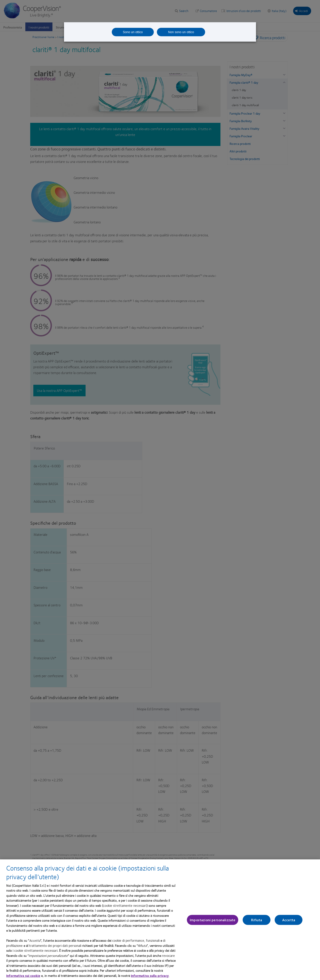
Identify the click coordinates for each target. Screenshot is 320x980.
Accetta (289, 922)
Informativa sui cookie (23, 977)
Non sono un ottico (181, 32)
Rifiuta (257, 922)
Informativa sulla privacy (150, 977)
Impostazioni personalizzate (213, 922)
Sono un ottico (133, 32)
